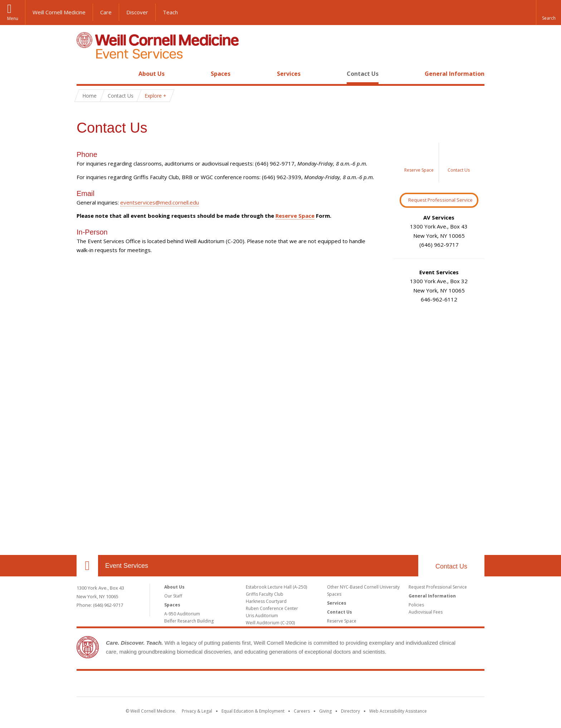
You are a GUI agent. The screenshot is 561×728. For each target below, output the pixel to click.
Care (106, 12)
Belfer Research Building (189, 621)
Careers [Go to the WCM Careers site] (302, 711)
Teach (170, 12)
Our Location (87, 566)
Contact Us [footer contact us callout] (451, 566)
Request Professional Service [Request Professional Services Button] (440, 200)
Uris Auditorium (262, 616)
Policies (416, 605)
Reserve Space (295, 216)
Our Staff (173, 596)
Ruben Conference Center (272, 608)
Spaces (221, 74)
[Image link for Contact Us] (459, 162)
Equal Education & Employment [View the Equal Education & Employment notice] (253, 711)
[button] (548, 13)
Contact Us (363, 74)
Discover (137, 12)
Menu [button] (13, 18)
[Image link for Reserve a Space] (419, 162)
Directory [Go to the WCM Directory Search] (350, 711)
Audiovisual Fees (426, 612)
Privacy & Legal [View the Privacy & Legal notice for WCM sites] (197, 711)
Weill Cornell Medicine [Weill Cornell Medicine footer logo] (280, 685)
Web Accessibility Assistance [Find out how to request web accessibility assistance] (398, 711)
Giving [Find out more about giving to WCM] (325, 711)
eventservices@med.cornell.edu (160, 202)
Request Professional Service (438, 587)
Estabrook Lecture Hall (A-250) (276, 587)
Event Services (127, 566)
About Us (152, 74)
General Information (455, 74)
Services (289, 74)
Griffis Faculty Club (265, 594)
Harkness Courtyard (266, 601)
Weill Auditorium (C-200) (270, 623)
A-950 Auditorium (182, 614)
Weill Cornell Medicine (59, 12)
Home (84, 74)
